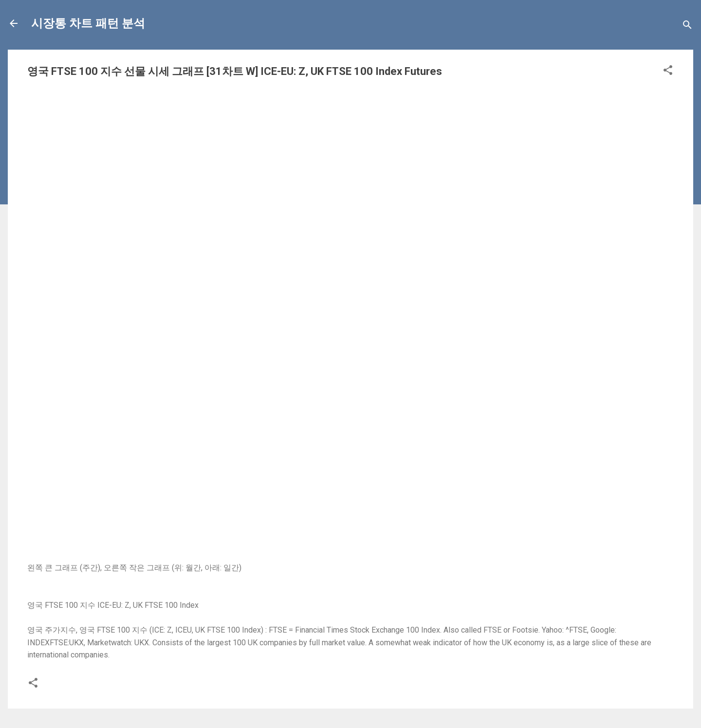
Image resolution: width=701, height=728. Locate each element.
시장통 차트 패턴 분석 (88, 23)
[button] (668, 72)
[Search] (687, 27)
